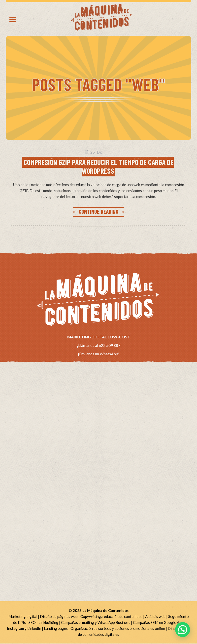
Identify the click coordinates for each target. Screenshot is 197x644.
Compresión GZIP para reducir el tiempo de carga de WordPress (99, 166)
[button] (183, 630)
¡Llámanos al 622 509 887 (99, 345)
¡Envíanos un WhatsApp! (99, 354)
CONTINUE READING (99, 212)
